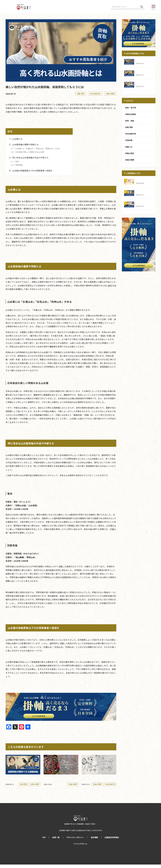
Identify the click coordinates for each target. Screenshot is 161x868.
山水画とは (16, 139)
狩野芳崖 (17, 165)
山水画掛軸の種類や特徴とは (24, 144)
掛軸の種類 (110, 94)
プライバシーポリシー (75, 841)
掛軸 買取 (81, 94)
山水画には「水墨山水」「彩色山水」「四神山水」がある (35, 148)
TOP (44, 841)
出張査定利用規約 (112, 841)
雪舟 (15, 161)
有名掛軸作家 (95, 94)
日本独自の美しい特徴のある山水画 (27, 152)
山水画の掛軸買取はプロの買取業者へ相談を (31, 171)
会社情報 (94, 841)
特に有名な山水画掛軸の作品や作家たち (29, 158)
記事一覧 (56, 841)
